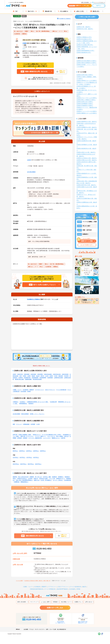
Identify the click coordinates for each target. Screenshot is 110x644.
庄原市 (51, 376)
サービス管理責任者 (50, 589)
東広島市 (61, 376)
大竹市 (56, 376)
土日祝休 (30, 478)
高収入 (14, 478)
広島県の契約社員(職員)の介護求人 (87, 63)
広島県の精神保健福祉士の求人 (85, 51)
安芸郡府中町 (27, 378)
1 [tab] (60, 55)
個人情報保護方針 (62, 629)
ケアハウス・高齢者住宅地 (35, 438)
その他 (38, 424)
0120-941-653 (42, 549)
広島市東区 (27, 374)
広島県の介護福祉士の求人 (84, 37)
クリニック (19, 424)
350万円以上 (31, 464)
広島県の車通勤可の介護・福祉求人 (87, 127)
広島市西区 (40, 374)
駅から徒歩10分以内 (23, 477)
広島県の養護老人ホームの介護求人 (87, 113)
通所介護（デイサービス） (27, 436)
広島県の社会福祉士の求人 (84, 39)
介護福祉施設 (26, 424)
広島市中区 (20, 374)
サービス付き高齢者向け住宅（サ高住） (52, 435)
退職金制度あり (24, 482)
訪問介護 (15, 435)
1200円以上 (29, 451)
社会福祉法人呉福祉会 (65, 19)
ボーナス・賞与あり (58, 480)
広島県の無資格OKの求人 (84, 52)
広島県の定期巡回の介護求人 (85, 106)
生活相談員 (26, 390)
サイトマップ (34, 602)
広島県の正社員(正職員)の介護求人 (87, 61)
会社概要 (26, 629)
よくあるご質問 (45, 602)
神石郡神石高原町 (37, 379)
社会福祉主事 (53, 402)
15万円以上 (16, 457)
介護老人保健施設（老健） (25, 435)
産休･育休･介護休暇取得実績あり (24, 480)
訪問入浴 (66, 436)
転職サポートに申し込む (73, 6)
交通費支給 (17, 482)
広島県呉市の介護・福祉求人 (85, 29)
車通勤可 (32, 477)
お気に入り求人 (79, 11)
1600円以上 (43, 451)
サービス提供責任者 (61, 390)
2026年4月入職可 (43, 478)
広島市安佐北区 (57, 374)
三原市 (29, 376)
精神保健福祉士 (23, 403)
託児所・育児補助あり (46, 480)
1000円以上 (22, 451)
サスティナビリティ (40, 629)
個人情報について (66, 602)
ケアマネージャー (40, 390)
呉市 (21, 376)
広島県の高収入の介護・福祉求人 (86, 152)
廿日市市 (66, 376)
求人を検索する (63, 11)
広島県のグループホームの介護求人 (87, 98)
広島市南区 (33, 374)
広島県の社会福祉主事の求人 (85, 45)
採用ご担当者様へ (22, 602)
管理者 (29, 391)
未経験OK (54, 477)
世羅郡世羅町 (28, 379)
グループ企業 (53, 629)
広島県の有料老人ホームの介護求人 (87, 81)
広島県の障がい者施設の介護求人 (86, 100)
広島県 (24, 43)
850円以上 (15, 451)
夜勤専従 (15, 477)
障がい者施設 (60, 436)
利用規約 (55, 602)
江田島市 (21, 378)
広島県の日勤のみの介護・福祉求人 (87, 160)
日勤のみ (36, 478)
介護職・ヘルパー (17, 390)
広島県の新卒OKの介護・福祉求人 (86, 185)
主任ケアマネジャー (50, 390)
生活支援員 (23, 391)
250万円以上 (16, 464)
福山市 (38, 376)
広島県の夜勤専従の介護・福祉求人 (87, 122)
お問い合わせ (89, 602)
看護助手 (32, 390)
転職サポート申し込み (55, 608)
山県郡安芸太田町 (59, 378)
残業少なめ (37, 480)
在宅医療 (33, 424)
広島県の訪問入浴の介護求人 (85, 102)
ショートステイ (47, 438)
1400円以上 (36, 451)
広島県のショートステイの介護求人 (87, 111)
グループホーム (51, 436)
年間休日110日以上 (22, 478)
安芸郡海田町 (35, 378)
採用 (47, 629)
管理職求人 (61, 477)
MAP (24, 49)
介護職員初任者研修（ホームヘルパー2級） (38, 402)
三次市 (47, 376)
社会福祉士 (23, 402)
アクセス (31, 629)
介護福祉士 (16, 402)
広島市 (14, 374)
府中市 (42, 376)
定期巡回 (25, 438)
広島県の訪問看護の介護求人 (85, 104)
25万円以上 (29, 457)
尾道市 (33, 376)
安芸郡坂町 (50, 378)
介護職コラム (78, 602)
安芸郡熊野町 (43, 378)
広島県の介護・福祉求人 (84, 27)
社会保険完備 (67, 480)
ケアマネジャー (52, 587)
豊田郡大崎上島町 (19, 379)
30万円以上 (36, 457)
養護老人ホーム (56, 438)
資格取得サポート (61, 478)
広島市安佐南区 (48, 374)
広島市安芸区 (65, 374)
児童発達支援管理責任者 (36, 589)
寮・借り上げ (39, 477)
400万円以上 (38, 464)
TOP (15, 11)
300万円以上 (23, 464)
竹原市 (24, 376)
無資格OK (31, 403)
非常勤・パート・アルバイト (37, 414)
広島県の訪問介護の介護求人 (85, 75)
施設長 (84, 587)
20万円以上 (22, 457)
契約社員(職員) (25, 414)
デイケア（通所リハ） (41, 436)
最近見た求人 (95, 11)
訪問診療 (19, 438)
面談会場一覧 (47, 11)
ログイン (93, 6)
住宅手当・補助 (47, 477)
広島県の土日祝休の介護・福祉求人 (87, 158)
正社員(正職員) (31, 172)
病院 (14, 424)
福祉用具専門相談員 (62, 589)
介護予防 (63, 438)
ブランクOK (52, 478)
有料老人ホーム (37, 435)
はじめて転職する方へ (87, 245)
